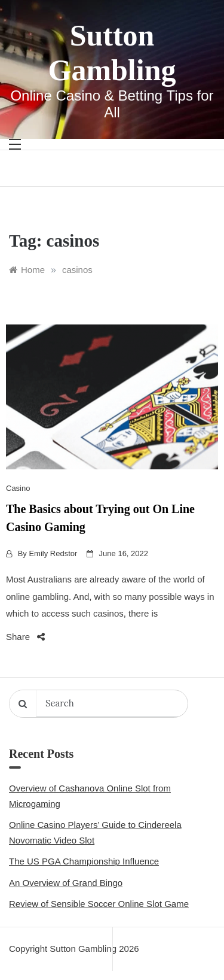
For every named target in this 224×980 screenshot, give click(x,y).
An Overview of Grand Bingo (66, 883)
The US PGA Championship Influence (84, 861)
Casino (18, 488)
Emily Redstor (53, 553)
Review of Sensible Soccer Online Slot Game (99, 904)
